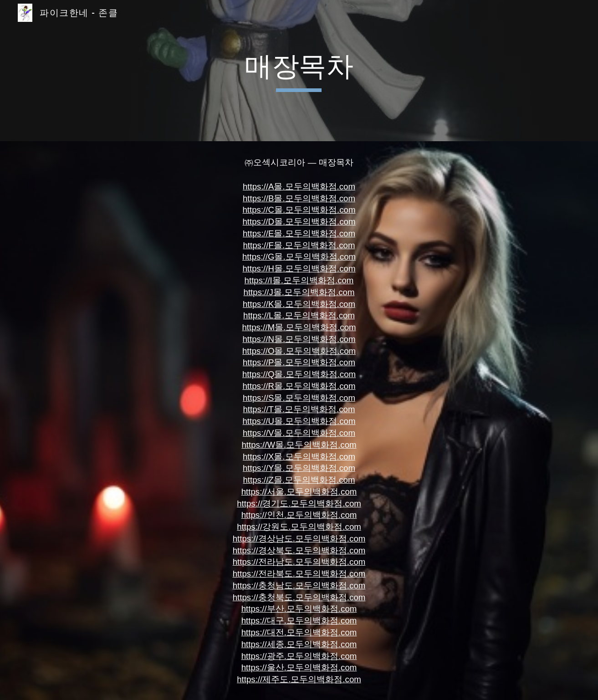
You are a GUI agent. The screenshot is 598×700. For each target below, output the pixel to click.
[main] (299, 71)
